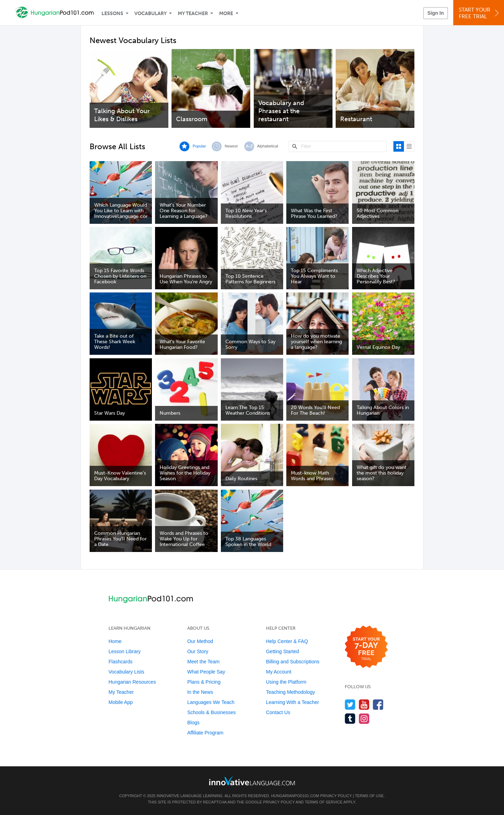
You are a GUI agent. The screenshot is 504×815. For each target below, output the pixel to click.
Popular (199, 146)
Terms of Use (369, 796)
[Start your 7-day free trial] (366, 647)
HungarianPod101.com (295, 796)
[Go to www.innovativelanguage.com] (252, 781)
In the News (200, 692)
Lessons (112, 13)
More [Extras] (226, 13)
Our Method (200, 641)
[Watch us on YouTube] (364, 705)
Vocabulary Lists (126, 672)
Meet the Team (203, 662)
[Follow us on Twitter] (350, 705)
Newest (231, 146)
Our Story (198, 651)
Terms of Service (324, 802)
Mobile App (121, 702)
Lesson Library (125, 651)
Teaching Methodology (290, 692)
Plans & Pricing (204, 682)
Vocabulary (150, 13)
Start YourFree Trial (480, 13)
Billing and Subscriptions (293, 662)
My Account (279, 672)
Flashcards (120, 662)
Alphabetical (268, 146)
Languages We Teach (211, 702)
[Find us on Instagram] (364, 719)
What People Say (206, 672)
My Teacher (193, 13)
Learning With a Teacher (293, 702)
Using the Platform (286, 682)
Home (115, 641)
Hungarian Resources (132, 682)
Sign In (436, 13)
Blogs (193, 723)
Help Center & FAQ (287, 641)
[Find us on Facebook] (378, 705)
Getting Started (282, 651)
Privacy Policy (336, 796)
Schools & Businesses (212, 712)
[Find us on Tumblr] (350, 719)
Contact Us (278, 712)
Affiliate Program (205, 733)
